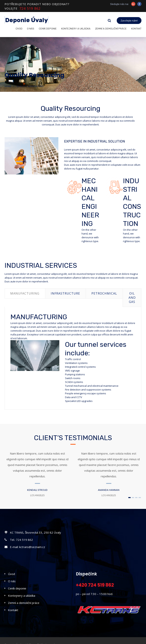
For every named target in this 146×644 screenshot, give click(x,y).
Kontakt (136, 29)
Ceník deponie (48, 29)
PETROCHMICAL (104, 293)
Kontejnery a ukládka (76, 29)
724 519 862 (30, 8)
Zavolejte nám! (129, 21)
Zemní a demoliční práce (111, 29)
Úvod (19, 29)
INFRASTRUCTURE (65, 293)
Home (8, 86)
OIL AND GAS (132, 298)
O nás (31, 29)
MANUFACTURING (25, 293)
